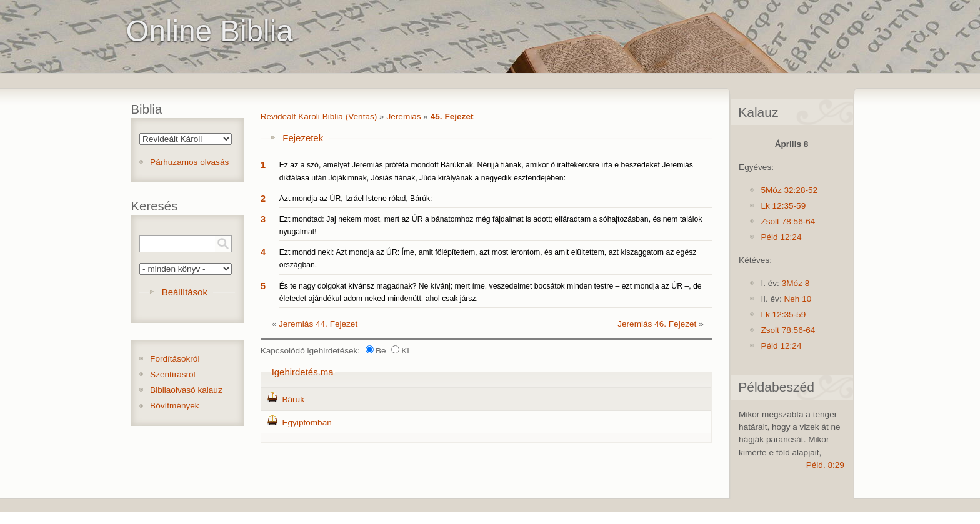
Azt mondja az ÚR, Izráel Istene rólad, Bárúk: (356, 199)
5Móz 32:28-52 (789, 190)
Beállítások (185, 292)
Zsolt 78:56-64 (788, 221)
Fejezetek (303, 138)
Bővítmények (175, 406)
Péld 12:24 (781, 237)
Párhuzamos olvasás (189, 162)
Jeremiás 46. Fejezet (657, 324)
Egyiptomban (307, 423)
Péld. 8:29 (825, 465)
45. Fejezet (452, 116)
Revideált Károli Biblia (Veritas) (319, 116)
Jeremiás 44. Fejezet (318, 324)
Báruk (293, 399)
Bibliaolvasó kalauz (186, 390)
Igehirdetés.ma (303, 372)
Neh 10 (797, 299)
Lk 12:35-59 (783, 206)
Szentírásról (173, 374)
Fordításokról (175, 359)
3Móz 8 (796, 283)
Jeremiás (403, 116)
